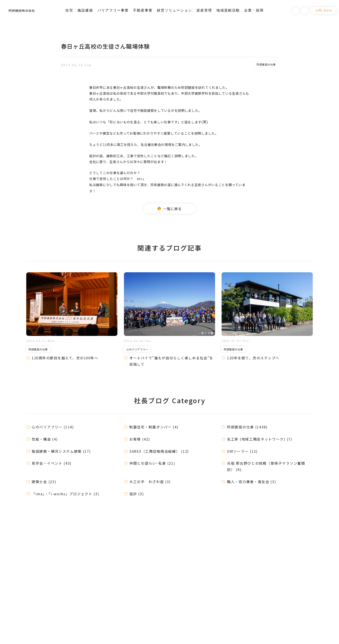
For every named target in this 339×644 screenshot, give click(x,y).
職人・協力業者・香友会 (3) (252, 482)
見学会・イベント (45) (52, 463)
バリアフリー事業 (113, 10)
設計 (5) (137, 494)
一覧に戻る (170, 209)
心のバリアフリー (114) (53, 427)
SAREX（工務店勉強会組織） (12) (159, 451)
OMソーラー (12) (242, 451)
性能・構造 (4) (45, 439)
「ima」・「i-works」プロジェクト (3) (66, 494)
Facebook (295, 11)
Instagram (304, 11)
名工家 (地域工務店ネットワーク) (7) (260, 439)
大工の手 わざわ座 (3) (150, 482)
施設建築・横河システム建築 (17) (61, 451)
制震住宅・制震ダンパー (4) (154, 427)
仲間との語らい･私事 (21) (152, 463)
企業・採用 (254, 10)
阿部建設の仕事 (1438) (247, 427)
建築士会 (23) (44, 482)
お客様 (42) (140, 439)
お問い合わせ (324, 10)
